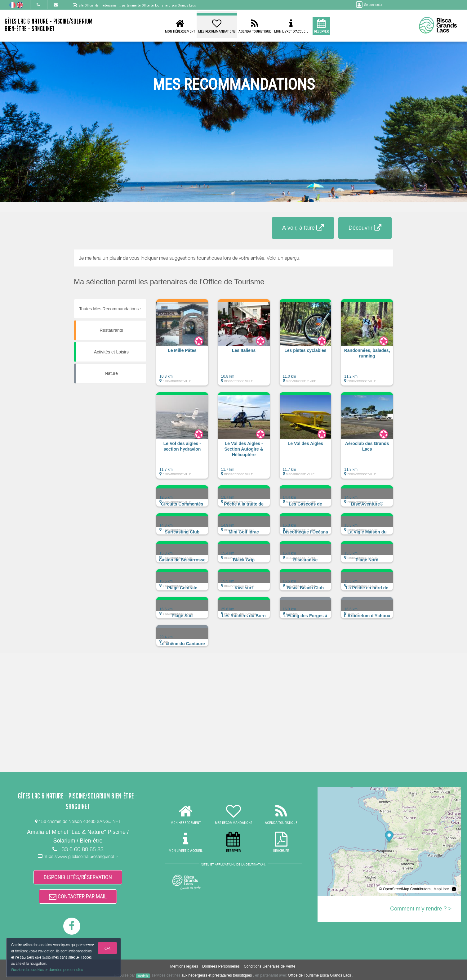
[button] (182, 345)
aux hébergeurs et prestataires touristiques (217, 975)
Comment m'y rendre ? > (421, 909)
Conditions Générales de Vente (269, 966)
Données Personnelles (221, 966)
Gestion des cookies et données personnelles (47, 970)
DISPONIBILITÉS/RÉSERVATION (78, 877)
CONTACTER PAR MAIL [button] (78, 896)
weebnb (143, 976)
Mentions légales (184, 966)
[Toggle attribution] (454, 889)
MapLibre (441, 889)
